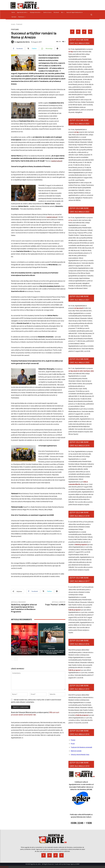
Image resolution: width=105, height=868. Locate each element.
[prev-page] (12, 659)
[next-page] (16, 659)
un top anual (79, 308)
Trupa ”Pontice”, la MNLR (55, 605)
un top (71, 52)
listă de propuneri (81, 545)
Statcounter (4, 867)
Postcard (19, 24)
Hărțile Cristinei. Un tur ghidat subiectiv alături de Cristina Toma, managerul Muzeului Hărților (52, 652)
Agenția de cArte (23, 42)
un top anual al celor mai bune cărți (81, 371)
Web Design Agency (69, 864)
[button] (91, 15)
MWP (78, 864)
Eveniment (24, 647)
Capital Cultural (56, 161)
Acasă (13, 24)
